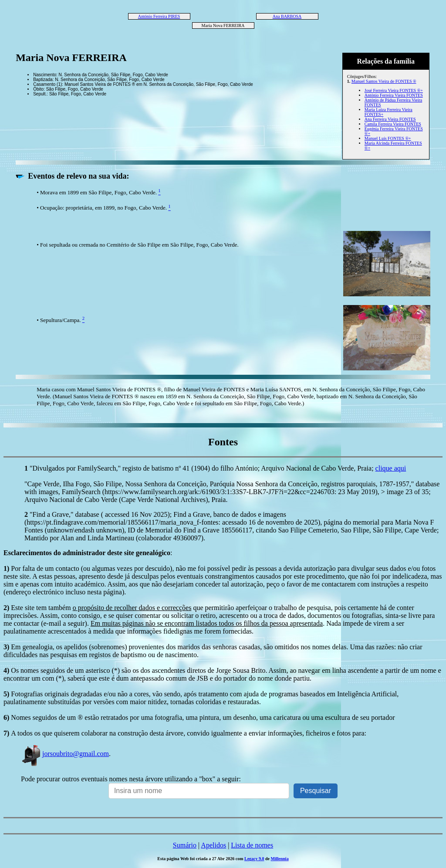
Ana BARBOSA (287, 16)
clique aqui (391, 468)
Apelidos (213, 845)
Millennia (280, 859)
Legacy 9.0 (254, 859)
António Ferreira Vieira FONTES (394, 95)
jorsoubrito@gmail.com (65, 754)
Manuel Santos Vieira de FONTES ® (384, 81)
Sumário (185, 845)
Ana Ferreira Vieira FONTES (390, 119)
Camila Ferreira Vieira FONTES (393, 124)
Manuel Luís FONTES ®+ (388, 138)
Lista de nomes (252, 845)
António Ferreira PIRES (159, 16)
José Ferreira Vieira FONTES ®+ (394, 90)
